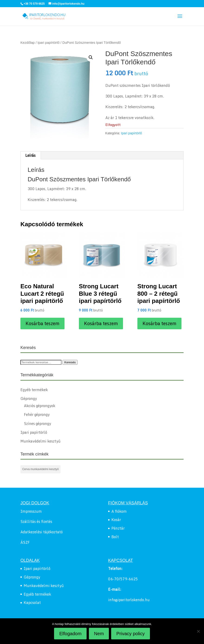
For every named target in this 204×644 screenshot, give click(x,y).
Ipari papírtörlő (49, 43)
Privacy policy (130, 634)
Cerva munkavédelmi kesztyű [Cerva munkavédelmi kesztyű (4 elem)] (40, 469)
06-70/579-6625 (123, 579)
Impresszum (31, 511)
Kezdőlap (28, 43)
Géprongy (29, 399)
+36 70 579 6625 (34, 4)
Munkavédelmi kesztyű (40, 441)
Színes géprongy (37, 424)
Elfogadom (70, 634)
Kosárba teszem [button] (42, 323)
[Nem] (198, 631)
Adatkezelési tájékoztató (42, 532)
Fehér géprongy (37, 415)
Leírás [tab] (30, 155)
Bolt (115, 537)
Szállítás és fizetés (36, 521)
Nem (99, 634)
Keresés (70, 362)
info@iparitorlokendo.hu (129, 600)
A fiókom (119, 511)
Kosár (116, 520)
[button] (91, 57)
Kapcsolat (32, 603)
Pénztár (118, 528)
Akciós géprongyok (40, 406)
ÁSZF (25, 542)
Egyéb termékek (34, 390)
